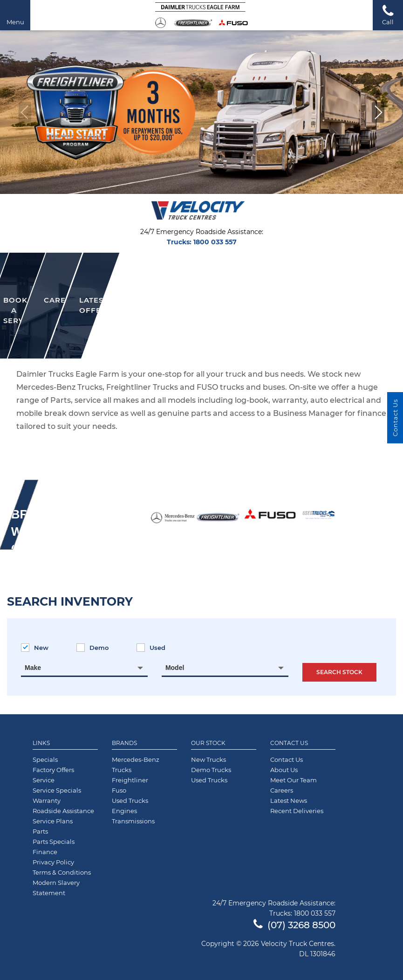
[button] (378, 112)
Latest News (289, 801)
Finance (45, 852)
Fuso (119, 790)
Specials (45, 759)
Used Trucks (130, 801)
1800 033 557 (215, 242)
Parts (40, 831)
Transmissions (133, 821)
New (35, 648)
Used (151, 648)
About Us (284, 770)
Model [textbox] (175, 668)
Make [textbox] (33, 668)
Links (41, 743)
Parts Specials (54, 842)
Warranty (47, 801)
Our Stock (208, 743)
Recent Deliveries (297, 811)
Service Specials (57, 790)
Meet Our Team (294, 780)
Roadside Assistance (63, 811)
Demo (92, 648)
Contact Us (289, 743)
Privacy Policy (53, 862)
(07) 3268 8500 (294, 925)
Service (44, 780)
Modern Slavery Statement (56, 888)
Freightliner (130, 780)
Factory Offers (53, 770)
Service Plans (53, 821)
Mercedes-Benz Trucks (136, 765)
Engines (124, 811)
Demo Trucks (211, 770)
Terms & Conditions (62, 872)
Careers (282, 790)
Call (388, 15)
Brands (124, 743)
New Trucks (208, 759)
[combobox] (84, 668)
